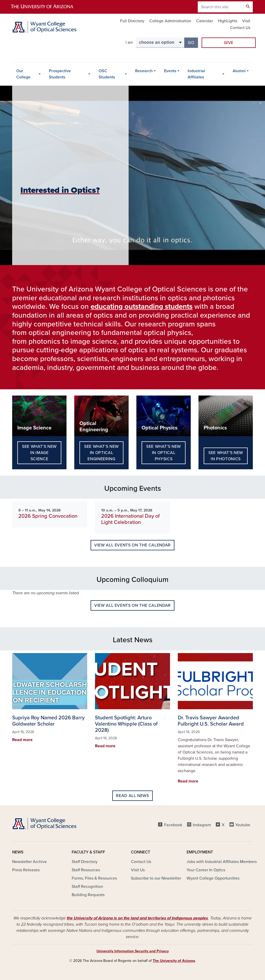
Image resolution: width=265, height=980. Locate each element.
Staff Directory (85, 862)
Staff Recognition (87, 887)
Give (229, 43)
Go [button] (193, 42)
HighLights (228, 21)
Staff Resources (86, 870)
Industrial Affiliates (196, 74)
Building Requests (88, 895)
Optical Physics (160, 428)
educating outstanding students (142, 306)
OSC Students (107, 74)
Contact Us (240, 28)
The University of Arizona (174, 961)
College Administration (170, 21)
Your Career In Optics (206, 870)
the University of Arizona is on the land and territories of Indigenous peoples (137, 918)
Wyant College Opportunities (213, 878)
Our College (23, 74)
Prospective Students (60, 74)
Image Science (34, 428)
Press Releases (26, 870)
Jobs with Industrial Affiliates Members (222, 862)
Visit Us (138, 870)
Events (170, 71)
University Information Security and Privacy (133, 951)
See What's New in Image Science (39, 453)
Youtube (243, 825)
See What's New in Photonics (226, 456)
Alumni (239, 71)
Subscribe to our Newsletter (156, 878)
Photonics (215, 428)
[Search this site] (220, 7)
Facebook (173, 825)
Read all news (132, 796)
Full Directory (132, 21)
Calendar (205, 21)
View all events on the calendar (132, 545)
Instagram (202, 825)
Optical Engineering (94, 427)
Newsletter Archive (30, 862)
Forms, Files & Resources (94, 878)
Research (144, 71)
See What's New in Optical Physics (164, 453)
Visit (246, 21)
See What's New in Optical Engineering (101, 453)
